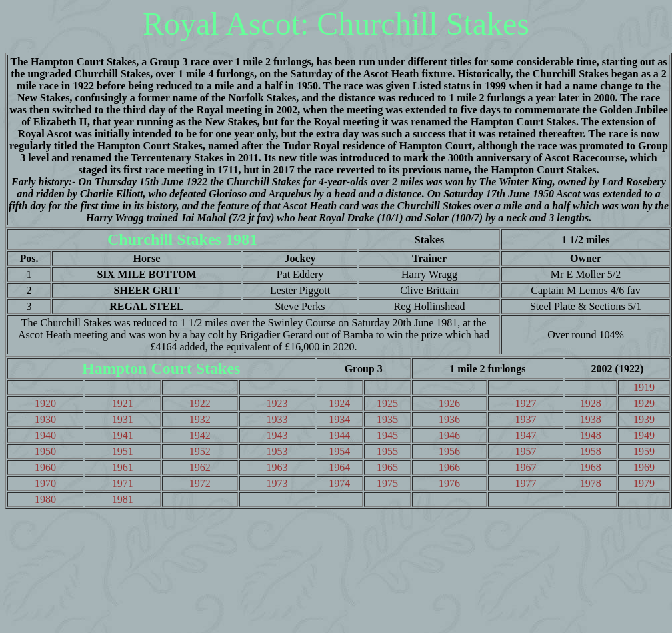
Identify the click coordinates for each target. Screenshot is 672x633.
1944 (339, 435)
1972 (200, 483)
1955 (387, 451)
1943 (277, 435)
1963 (277, 467)
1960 (45, 467)
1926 (449, 403)
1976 (449, 483)
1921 (123, 403)
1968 (591, 467)
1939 (644, 419)
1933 (277, 419)
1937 (526, 419)
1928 (591, 403)
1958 (591, 451)
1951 (123, 451)
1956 (449, 451)
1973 (277, 483)
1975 (387, 483)
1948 (591, 435)
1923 (277, 403)
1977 (526, 483)
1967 (526, 467)
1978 (591, 483)
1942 (200, 435)
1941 (123, 435)
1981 (123, 499)
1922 (200, 403)
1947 (526, 435)
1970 (45, 483)
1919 (644, 387)
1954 (339, 451)
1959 (644, 451)
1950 (45, 451)
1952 (200, 451)
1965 (387, 467)
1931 (123, 419)
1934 (339, 419)
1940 (45, 435)
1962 (200, 467)
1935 (387, 419)
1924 (339, 403)
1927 (526, 403)
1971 (123, 483)
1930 (45, 419)
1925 (387, 403)
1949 (644, 435)
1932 (200, 419)
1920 (45, 403)
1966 (449, 467)
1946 (449, 435)
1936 (449, 419)
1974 (339, 483)
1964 (339, 467)
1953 (277, 451)
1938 (591, 419)
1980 (45, 499)
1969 (644, 467)
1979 (644, 483)
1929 (644, 403)
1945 (387, 435)
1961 (123, 467)
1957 (526, 451)
